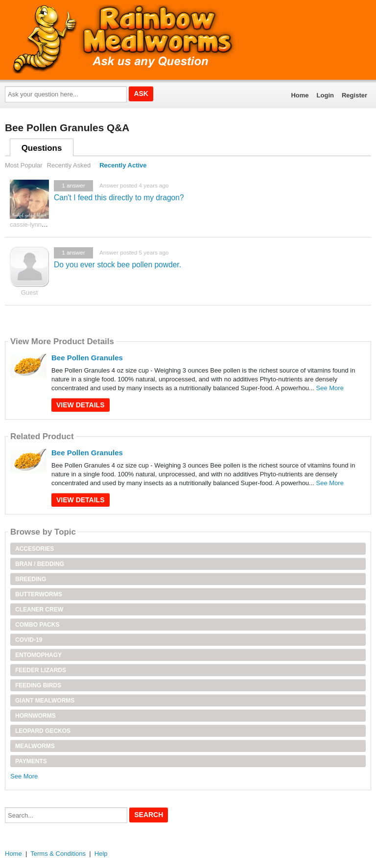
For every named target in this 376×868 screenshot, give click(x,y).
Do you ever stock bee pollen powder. (117, 265)
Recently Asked (69, 165)
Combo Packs (37, 625)
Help (101, 854)
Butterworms (39, 594)
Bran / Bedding (40, 564)
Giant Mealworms (45, 701)
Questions (42, 148)
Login (325, 95)
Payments (31, 761)
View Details (81, 405)
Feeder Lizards (41, 670)
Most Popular (24, 165)
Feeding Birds (38, 685)
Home (300, 95)
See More (330, 388)
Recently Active (123, 165)
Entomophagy (38, 655)
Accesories (35, 549)
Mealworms (35, 746)
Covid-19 (29, 640)
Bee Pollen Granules (87, 358)
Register (354, 95)
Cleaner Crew (39, 610)
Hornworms (35, 716)
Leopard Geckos (43, 731)
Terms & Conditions (58, 854)
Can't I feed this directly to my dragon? (119, 198)
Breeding (31, 579)
